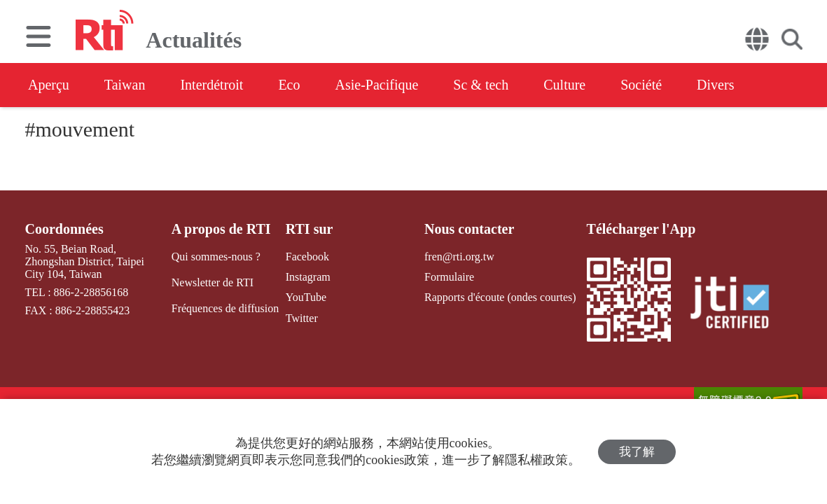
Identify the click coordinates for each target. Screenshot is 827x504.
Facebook (307, 257)
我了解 (637, 452)
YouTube (306, 297)
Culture (564, 85)
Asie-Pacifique (377, 85)
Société (641, 85)
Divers (715, 85)
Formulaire (449, 277)
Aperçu (49, 85)
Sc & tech (481, 85)
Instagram (308, 277)
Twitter (302, 318)
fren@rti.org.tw (459, 257)
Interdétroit (211, 85)
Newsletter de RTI (213, 282)
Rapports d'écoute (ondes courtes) (500, 297)
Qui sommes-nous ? (216, 257)
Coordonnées (64, 229)
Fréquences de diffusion (225, 308)
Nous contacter (469, 229)
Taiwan (125, 85)
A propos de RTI (221, 229)
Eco (289, 85)
